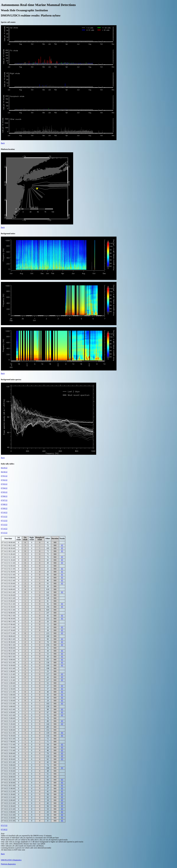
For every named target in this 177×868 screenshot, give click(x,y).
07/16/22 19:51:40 (8, 774)
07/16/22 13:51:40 (8, 704)
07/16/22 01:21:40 (8, 557)
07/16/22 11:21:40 (8, 674)
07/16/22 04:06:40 (8, 589)
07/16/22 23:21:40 (8, 815)
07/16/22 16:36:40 (8, 736)
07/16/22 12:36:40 (8, 689)
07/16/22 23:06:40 (8, 812)
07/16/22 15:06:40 (8, 718)
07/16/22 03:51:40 (8, 586)
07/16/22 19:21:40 (8, 768)
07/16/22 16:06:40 (8, 730)
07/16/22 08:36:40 (8, 642)
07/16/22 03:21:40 (8, 581)
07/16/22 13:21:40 (8, 698)
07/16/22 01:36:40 (8, 560)
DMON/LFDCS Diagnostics (11, 860)
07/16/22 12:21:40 (8, 686)
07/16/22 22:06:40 (8, 800)
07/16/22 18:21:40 (8, 756)
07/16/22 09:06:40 (8, 648)
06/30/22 (4, 472)
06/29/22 (4, 468)
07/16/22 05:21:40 (8, 604)
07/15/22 (4, 533)
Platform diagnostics (8, 864)
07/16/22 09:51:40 (8, 657)
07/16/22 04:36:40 (8, 595)
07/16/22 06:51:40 (8, 622)
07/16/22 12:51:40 (8, 692)
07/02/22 (4, 480)
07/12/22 (4, 521)
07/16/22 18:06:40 (8, 753)
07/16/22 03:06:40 (8, 578)
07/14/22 (4, 529)
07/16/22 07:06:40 (8, 624)
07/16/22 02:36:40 (8, 572)
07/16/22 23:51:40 (8, 821)
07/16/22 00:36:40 (8, 548)
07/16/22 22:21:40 (8, 803)
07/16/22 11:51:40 (8, 680)
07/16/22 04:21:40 (8, 592)
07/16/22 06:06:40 (8, 613)
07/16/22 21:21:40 (8, 791)
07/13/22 (4, 525)
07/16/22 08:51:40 (8, 645)
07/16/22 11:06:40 (8, 671)
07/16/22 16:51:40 (8, 739)
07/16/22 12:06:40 (8, 683)
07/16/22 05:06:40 (8, 601)
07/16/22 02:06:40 (8, 566)
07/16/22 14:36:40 (8, 712)
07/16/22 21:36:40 (8, 794)
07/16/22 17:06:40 (8, 742)
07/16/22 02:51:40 (8, 575)
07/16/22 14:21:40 (8, 709)
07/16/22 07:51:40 (8, 633)
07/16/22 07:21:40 (8, 627)
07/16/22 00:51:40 (8, 551)
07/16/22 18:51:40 (8, 762)
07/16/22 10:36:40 (8, 665)
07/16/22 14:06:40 (8, 706)
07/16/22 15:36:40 (8, 724)
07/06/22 (4, 496)
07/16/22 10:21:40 (8, 663)
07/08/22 (4, 504)
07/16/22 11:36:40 (8, 677)
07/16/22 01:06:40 (8, 554)
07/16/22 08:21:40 (8, 639)
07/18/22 (4, 830)
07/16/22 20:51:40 (8, 786)
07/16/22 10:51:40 (8, 668)
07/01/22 (4, 476)
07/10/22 (4, 512)
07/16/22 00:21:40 (8, 545)
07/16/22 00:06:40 (8, 542)
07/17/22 (4, 825)
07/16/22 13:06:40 (8, 695)
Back (3, 143)
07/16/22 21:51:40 (8, 797)
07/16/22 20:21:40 (8, 780)
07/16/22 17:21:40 (8, 745)
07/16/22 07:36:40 (8, 630)
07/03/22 (4, 484)
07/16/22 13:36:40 (8, 701)
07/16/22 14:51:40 (8, 715)
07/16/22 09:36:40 (8, 654)
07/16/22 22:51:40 (8, 809)
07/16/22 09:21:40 (8, 651)
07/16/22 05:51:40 (8, 610)
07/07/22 (4, 500)
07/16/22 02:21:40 (8, 569)
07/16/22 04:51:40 (8, 598)
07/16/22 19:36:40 (8, 771)
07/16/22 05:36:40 (8, 607)
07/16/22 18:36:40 (8, 759)
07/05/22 (4, 492)
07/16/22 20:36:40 (8, 783)
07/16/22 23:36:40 (8, 818)
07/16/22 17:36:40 (8, 748)
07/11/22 (4, 517)
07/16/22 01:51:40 (8, 563)
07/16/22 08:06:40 (8, 636)
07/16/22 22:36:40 (8, 806)
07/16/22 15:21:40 (8, 721)
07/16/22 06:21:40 (8, 616)
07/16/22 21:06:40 (8, 789)
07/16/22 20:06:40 (8, 777)
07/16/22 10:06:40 (8, 660)
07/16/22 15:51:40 (8, 727)
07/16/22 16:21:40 (8, 733)
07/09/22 (4, 508)
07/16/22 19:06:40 (8, 765)
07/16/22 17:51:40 (8, 750)
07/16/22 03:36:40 (8, 583)
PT (62, 545)
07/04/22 (4, 488)
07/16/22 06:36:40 (8, 619)
